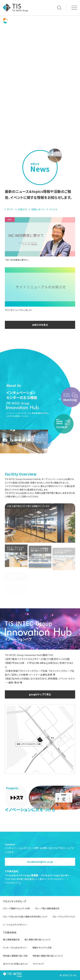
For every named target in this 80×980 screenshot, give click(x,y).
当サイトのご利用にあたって (15, 964)
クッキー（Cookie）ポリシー (15, 948)
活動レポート (38, 215)
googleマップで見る (40, 700)
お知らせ (22, 215)
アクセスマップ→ (12, 888)
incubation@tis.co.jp (40, 867)
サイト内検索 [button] (59, 8)
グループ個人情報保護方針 (47, 908)
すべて (10, 215)
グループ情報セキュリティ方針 (16, 908)
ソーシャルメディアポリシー (15, 925)
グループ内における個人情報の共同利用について (25, 917)
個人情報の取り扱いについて (38, 940)
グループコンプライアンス (64, 917)
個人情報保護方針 (11, 940)
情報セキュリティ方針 (42, 948)
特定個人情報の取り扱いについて (48, 956)
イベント (53, 215)
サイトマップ (38, 964)
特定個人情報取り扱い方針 (15, 956)
